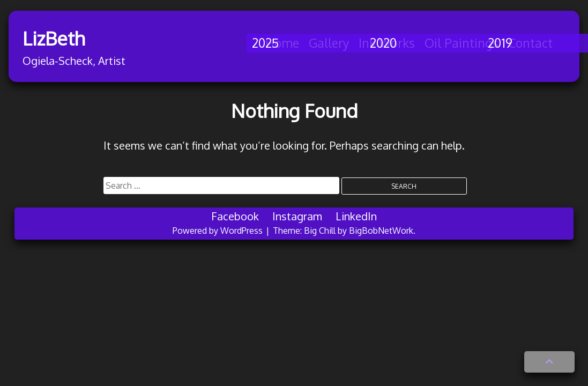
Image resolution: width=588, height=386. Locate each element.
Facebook (235, 216)
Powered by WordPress (219, 231)
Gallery (329, 43)
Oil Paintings (462, 43)
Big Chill (320, 231)
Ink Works (387, 43)
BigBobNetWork (381, 231)
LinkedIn (356, 216)
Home (282, 43)
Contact (530, 43)
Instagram (297, 216)
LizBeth (66, 38)
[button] (549, 362)
